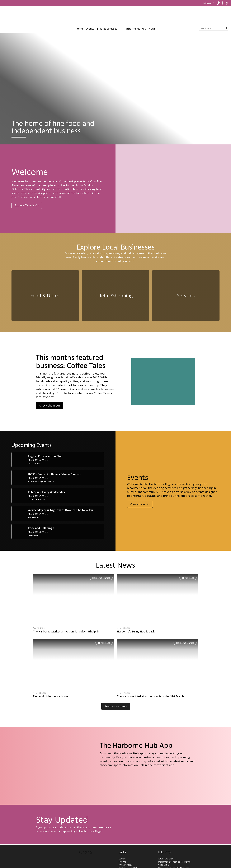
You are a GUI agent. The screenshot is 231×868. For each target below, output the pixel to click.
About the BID (165, 841)
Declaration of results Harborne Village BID (174, 846)
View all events (140, 487)
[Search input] (212, 10)
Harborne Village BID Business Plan (174, 852)
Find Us (122, 844)
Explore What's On (27, 187)
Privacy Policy (125, 848)
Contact (122, 841)
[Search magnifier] (226, 10)
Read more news (115, 689)
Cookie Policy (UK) (128, 851)
